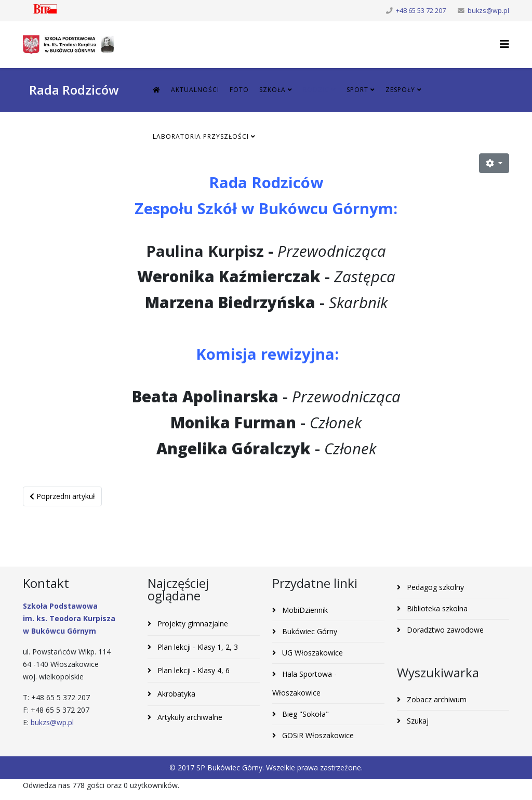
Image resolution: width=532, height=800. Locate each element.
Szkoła (272, 90)
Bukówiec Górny (309, 631)
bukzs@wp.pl (488, 11)
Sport (357, 90)
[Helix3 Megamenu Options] (504, 44)
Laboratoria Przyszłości (201, 136)
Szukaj (417, 721)
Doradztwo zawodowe (444, 630)
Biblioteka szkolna (436, 608)
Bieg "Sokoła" (304, 714)
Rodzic (316, 90)
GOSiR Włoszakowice (317, 735)
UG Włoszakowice (311, 653)
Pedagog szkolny (434, 587)
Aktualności (195, 90)
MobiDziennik (304, 610)
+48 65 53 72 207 (421, 11)
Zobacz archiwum (436, 699)
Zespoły (400, 90)
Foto (239, 90)
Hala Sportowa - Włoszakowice (304, 683)
